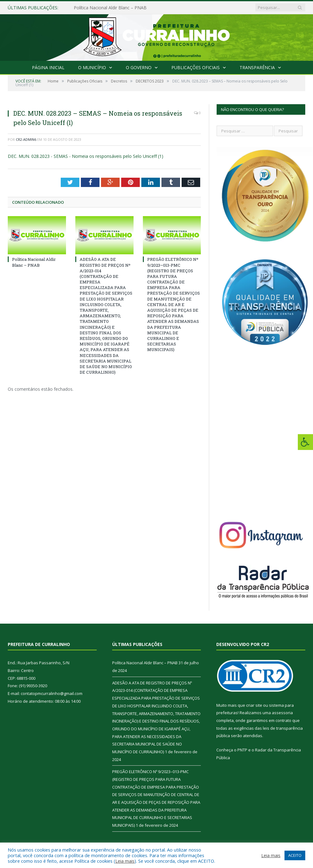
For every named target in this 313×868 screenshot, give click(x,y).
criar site (254, 705)
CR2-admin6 (26, 139)
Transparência (257, 67)
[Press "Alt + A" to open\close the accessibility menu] (305, 442)
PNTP (242, 750)
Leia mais (125, 861)
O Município (92, 67)
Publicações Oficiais (196, 67)
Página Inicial (48, 67)
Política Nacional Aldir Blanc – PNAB (110, 8)
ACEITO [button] (295, 855)
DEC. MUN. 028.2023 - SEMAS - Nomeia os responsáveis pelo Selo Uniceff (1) (86, 156)
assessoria (282, 713)
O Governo (139, 67)
